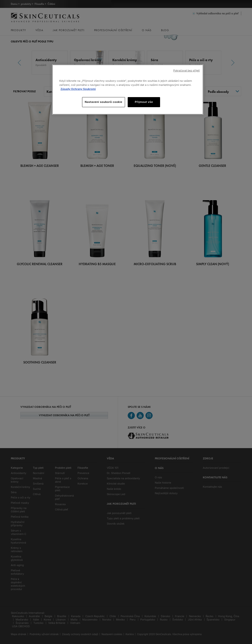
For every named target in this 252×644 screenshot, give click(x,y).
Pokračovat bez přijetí (186, 71)
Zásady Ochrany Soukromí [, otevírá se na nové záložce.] (78, 89)
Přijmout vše (144, 102)
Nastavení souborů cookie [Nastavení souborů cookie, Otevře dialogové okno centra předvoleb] (104, 102)
